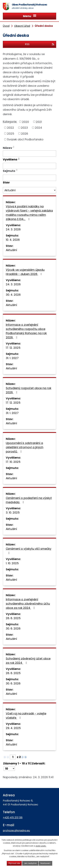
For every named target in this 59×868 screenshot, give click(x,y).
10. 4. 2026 (13, 240)
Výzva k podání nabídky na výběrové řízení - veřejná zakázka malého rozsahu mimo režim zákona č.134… (29, 213)
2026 (25, 133)
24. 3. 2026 (13, 229)
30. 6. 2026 (13, 628)
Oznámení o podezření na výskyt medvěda (29, 500)
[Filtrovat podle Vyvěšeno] (29, 166)
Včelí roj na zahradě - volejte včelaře (26, 716)
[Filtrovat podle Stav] (29, 190)
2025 (11, 133)
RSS (40, 44)
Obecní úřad (22, 26)
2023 (24, 128)
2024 (38, 128)
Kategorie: (10, 122)
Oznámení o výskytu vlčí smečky (29, 551)
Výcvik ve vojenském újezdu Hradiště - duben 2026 (25, 272)
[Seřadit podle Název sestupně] (14, 148)
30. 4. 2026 (13, 295)
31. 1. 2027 (12, 358)
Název (7, 148)
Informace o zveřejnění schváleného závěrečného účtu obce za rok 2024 (28, 604)
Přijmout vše (14, 863)
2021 (39, 122)
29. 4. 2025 (13, 728)
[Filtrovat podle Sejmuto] (29, 178)
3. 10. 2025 (13, 512)
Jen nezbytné (30, 863)
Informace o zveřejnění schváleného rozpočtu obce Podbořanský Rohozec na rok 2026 (26, 331)
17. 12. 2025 (13, 348)
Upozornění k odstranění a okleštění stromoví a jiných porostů (25, 447)
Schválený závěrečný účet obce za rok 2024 (28, 661)
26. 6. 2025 (13, 618)
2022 (11, 128)
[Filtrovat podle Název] (29, 154)
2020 (25, 122)
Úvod (6, 26)
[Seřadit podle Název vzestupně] (14, 146)
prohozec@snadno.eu (16, 831)
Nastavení (46, 863)
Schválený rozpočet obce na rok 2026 (29, 390)
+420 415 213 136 (13, 818)
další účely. (41, 846)
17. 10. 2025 (13, 462)
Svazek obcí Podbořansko (25, 139)
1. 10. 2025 (12, 563)
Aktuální (11, 250)
